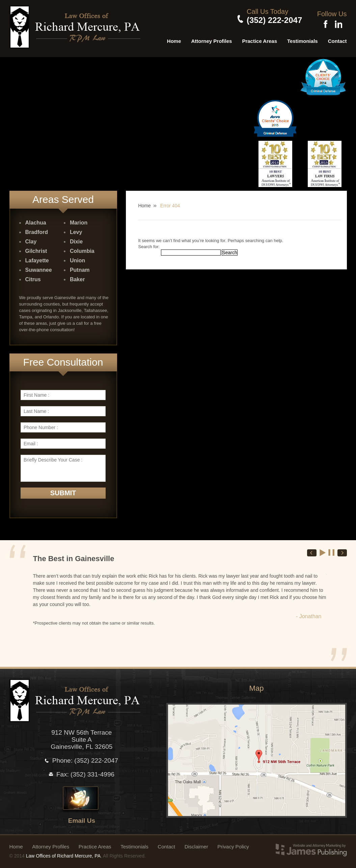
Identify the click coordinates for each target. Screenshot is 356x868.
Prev (312, 551)
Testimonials (303, 39)
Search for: (149, 244)
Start (323, 550)
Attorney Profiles (212, 39)
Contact (337, 39)
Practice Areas (259, 39)
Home (174, 39)
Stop (332, 550)
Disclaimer (196, 844)
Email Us (82, 818)
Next (342, 551)
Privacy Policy (233, 844)
